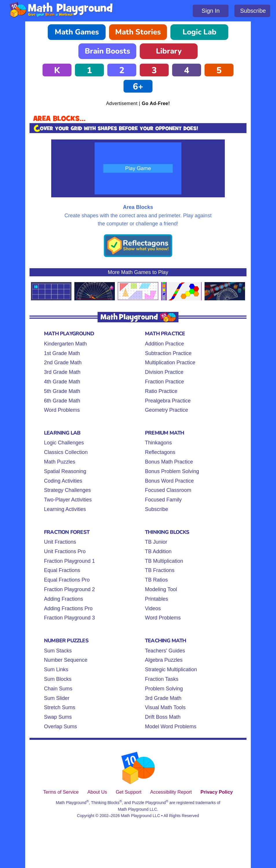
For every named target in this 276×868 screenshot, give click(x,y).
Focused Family (163, 500)
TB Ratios (156, 580)
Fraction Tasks (162, 679)
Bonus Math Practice (169, 462)
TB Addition (158, 551)
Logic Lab (199, 32)
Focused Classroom (168, 490)
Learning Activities (65, 509)
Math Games (77, 32)
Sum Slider (57, 698)
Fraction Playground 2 (69, 589)
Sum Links (56, 670)
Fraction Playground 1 (69, 561)
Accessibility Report (171, 792)
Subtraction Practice (168, 353)
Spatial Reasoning (65, 471)
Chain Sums (58, 689)
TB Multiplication (164, 561)
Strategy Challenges (67, 490)
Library (169, 51)
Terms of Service (61, 792)
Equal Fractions (62, 570)
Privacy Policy (217, 792)
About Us (97, 792)
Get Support (129, 792)
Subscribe (253, 11)
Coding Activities (63, 481)
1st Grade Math (62, 353)
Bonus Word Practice (169, 481)
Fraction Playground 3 (69, 618)
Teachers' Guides (165, 651)
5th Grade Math (62, 391)
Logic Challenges (64, 443)
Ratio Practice (161, 391)
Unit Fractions (60, 542)
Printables (157, 599)
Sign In (211, 11)
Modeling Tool (161, 589)
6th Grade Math (62, 401)
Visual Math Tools (165, 707)
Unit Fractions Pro (65, 551)
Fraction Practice (164, 382)
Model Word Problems (171, 727)
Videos (153, 608)
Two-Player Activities (68, 500)
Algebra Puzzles (164, 660)
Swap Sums (58, 717)
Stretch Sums (60, 707)
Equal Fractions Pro (67, 580)
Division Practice (164, 372)
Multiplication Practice (170, 363)
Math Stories (138, 32)
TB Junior (156, 542)
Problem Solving (164, 689)
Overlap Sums (60, 727)
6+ (138, 87)
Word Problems (62, 410)
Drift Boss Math (163, 717)
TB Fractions (160, 570)
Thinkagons (158, 443)
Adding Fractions (64, 599)
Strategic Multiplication (171, 670)
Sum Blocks (58, 679)
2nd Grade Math (63, 363)
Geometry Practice (166, 410)
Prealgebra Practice (168, 401)
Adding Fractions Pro (68, 608)
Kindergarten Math (65, 344)
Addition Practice (164, 344)
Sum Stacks (58, 651)
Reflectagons (160, 452)
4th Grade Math (62, 382)
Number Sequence (66, 660)
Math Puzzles (60, 462)
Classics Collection (66, 452)
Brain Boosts (107, 51)
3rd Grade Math (62, 372)
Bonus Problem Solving (172, 471)
